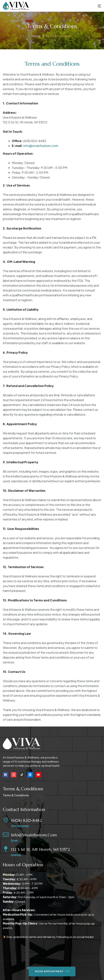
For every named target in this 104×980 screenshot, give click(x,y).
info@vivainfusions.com (41, 146)
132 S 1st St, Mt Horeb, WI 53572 (40, 849)
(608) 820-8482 (26, 820)
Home (37, 36)
